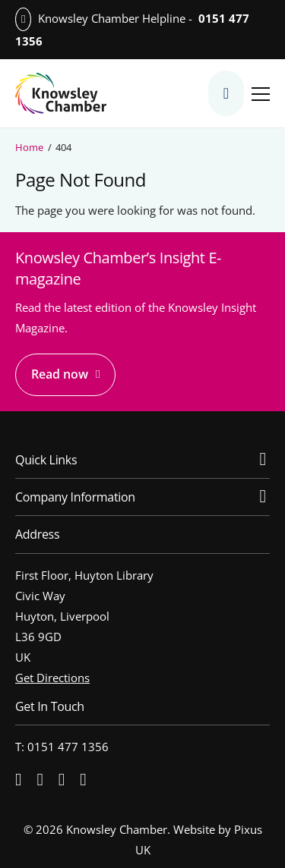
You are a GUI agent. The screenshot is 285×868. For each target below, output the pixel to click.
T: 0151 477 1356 (62, 747)
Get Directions (52, 678)
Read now (60, 374)
